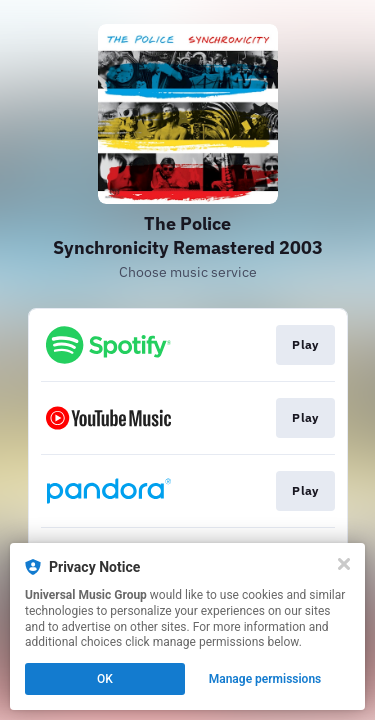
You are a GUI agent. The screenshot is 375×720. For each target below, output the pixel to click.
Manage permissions (265, 679)
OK (105, 679)
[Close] (344, 564)
